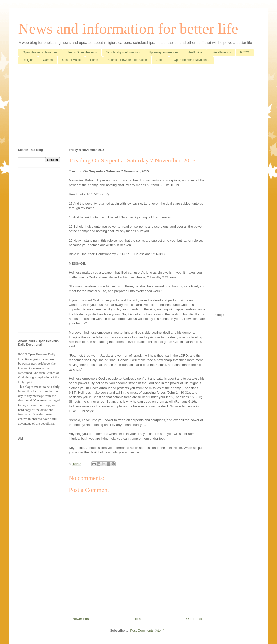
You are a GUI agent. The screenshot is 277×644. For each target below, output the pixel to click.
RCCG (245, 52)
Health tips (195, 52)
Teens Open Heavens (82, 52)
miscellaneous (221, 52)
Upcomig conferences (164, 52)
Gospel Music (71, 60)
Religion (28, 60)
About (160, 60)
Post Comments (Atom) (147, 630)
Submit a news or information (127, 60)
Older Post (194, 619)
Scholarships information (123, 52)
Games (48, 60)
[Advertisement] (138, 107)
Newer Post (81, 619)
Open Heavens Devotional (40, 52)
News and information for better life (128, 29)
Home (94, 60)
